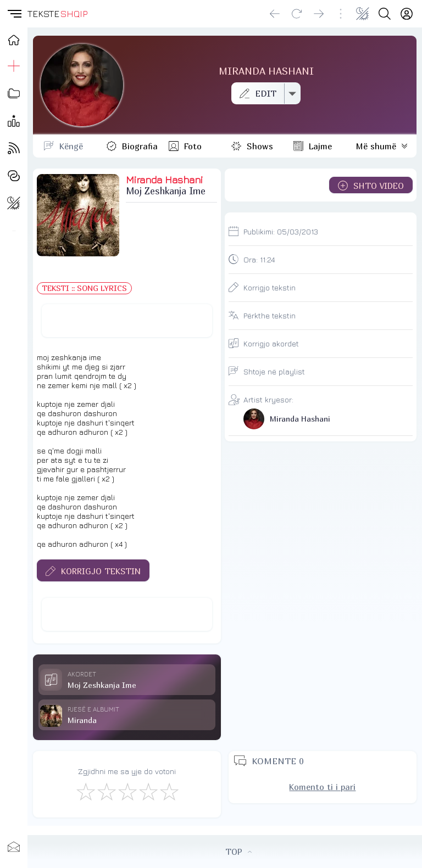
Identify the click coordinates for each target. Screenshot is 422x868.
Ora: (259, 259)
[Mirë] (127, 791)
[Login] (407, 14)
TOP (238, 852)
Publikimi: (281, 231)
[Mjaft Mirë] (148, 791)
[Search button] (385, 14)
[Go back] (275, 14)
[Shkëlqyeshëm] (169, 791)
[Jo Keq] (106, 791)
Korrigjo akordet (271, 343)
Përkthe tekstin (270, 315)
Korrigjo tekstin (270, 287)
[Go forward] (319, 14)
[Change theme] (363, 14)
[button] (14, 14)
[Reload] (297, 14)
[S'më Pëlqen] (85, 791)
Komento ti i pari (322, 787)
